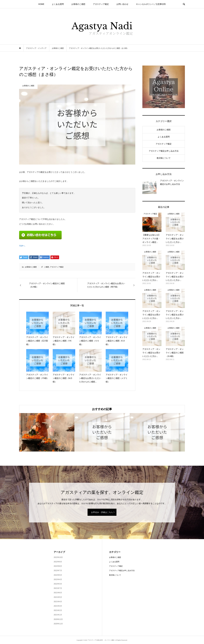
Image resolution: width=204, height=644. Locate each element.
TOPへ (22, 246)
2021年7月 (58, 588)
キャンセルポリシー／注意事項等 (151, 4)
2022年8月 (58, 566)
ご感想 (46, 267)
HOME (41, 4)
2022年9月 (58, 562)
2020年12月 (58, 619)
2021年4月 (58, 602)
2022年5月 (58, 575)
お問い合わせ (122, 4)
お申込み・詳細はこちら (102, 512)
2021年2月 (58, 610)
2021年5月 (58, 597)
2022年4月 (58, 579)
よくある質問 (58, 4)
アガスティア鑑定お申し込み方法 (164, 151)
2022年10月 (58, 557)
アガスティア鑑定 (101, 4)
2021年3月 (58, 606)
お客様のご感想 (78, 4)
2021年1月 (58, 615)
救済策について (164, 158)
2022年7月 (58, 571)
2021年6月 (58, 593)
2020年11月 (58, 624)
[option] (47, 432)
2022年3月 (58, 584)
